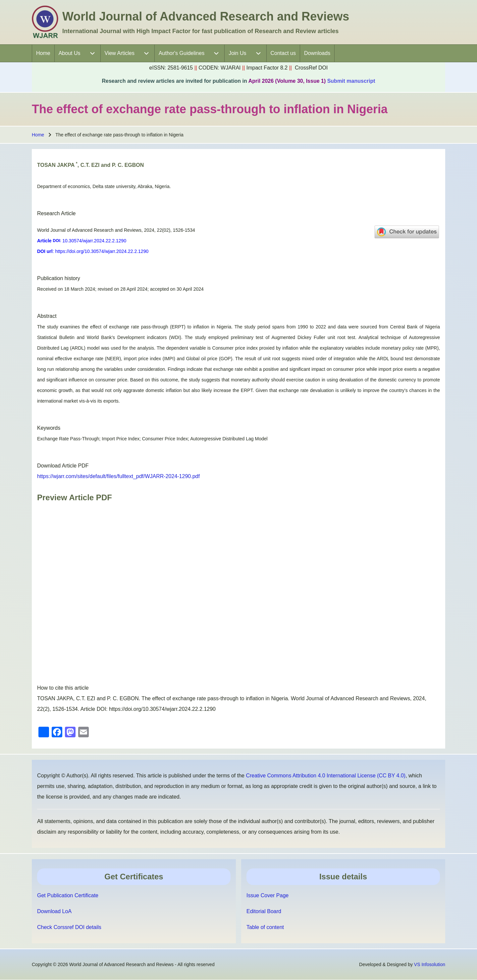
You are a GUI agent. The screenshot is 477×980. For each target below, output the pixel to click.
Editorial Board (264, 911)
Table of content (265, 927)
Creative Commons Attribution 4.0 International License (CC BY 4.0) (326, 776)
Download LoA (54, 911)
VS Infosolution (430, 964)
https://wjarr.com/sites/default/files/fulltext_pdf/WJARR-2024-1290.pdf (118, 476)
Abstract (47, 316)
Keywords (49, 428)
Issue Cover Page (267, 895)
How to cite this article (63, 688)
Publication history (59, 278)
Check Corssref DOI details (69, 927)
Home (38, 135)
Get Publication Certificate (68, 895)
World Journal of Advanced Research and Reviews (206, 16)
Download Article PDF (63, 466)
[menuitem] (43, 53)
